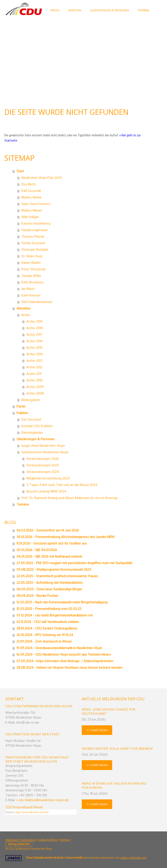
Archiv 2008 (35, 393)
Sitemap (65, 840)
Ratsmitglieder (32, 432)
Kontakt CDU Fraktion (37, 426)
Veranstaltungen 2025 (43, 465)
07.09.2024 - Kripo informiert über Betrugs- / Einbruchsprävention (65, 661)
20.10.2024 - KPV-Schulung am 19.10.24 (45, 635)
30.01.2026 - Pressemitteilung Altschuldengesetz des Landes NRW (66, 537)
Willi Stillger (30, 217)
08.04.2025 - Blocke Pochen (37, 596)
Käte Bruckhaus (33, 282)
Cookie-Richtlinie (48, 840)
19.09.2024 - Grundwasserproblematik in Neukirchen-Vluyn (59, 648)
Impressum (12, 840)
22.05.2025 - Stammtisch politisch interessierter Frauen (57, 576)
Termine (143, 10)
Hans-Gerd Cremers (36, 204)
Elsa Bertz (29, 184)
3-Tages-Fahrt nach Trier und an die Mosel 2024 (62, 485)
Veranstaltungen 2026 (43, 459)
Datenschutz (28, 840)
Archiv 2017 (34, 334)
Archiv (26, 315)
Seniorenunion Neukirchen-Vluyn (45, 452)
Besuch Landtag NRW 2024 (46, 491)
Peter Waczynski (33, 269)
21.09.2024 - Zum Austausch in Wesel (44, 641)
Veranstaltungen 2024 (43, 472)
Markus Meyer (32, 210)
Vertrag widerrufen (19, 844)
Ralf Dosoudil (31, 191)
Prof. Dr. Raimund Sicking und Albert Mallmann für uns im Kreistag (69, 498)
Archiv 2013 (34, 361)
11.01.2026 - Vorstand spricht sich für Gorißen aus (52, 543)
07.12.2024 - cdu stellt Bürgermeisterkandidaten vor (55, 615)
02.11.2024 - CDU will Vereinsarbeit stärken (48, 622)
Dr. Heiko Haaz (32, 256)
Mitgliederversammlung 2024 (48, 478)
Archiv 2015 (34, 348)
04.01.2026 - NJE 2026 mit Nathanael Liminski (49, 556)
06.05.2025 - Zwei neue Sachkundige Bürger (49, 589)
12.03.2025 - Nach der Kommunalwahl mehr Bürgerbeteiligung (62, 602)
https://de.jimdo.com (134, 858)
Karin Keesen (31, 295)
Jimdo (13, 858)
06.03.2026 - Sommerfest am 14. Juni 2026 (48, 530)
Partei (21, 406)
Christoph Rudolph (35, 250)
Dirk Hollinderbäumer (37, 302)
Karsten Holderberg (36, 223)
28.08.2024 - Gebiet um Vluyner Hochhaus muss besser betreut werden (69, 667)
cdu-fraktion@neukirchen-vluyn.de (43, 800)
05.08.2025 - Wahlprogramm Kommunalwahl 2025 (54, 569)
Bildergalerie (31, 400)
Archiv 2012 (34, 367)
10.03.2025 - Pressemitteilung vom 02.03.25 (49, 609)
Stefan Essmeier (33, 243)
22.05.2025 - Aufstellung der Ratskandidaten (50, 583)
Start (20, 171)
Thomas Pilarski (33, 236)
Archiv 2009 (35, 387)
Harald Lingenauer (35, 230)
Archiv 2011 (34, 374)
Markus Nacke (31, 197)
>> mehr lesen (97, 730)
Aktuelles (23, 308)
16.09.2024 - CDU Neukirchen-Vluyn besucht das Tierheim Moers (64, 654)
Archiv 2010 (34, 380)
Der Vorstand (31, 419)
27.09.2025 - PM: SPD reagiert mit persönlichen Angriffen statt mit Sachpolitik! (74, 563)
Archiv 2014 (34, 354)
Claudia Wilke (31, 276)
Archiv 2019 (34, 321)
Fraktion (75, 10)
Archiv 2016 (34, 341)
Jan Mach (28, 289)
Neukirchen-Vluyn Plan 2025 (42, 178)
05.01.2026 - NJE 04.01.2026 (37, 550)
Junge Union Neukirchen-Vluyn (43, 446)
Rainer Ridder (31, 263)
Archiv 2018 (34, 328)
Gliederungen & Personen (109, 10)
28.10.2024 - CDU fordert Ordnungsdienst (47, 628)
